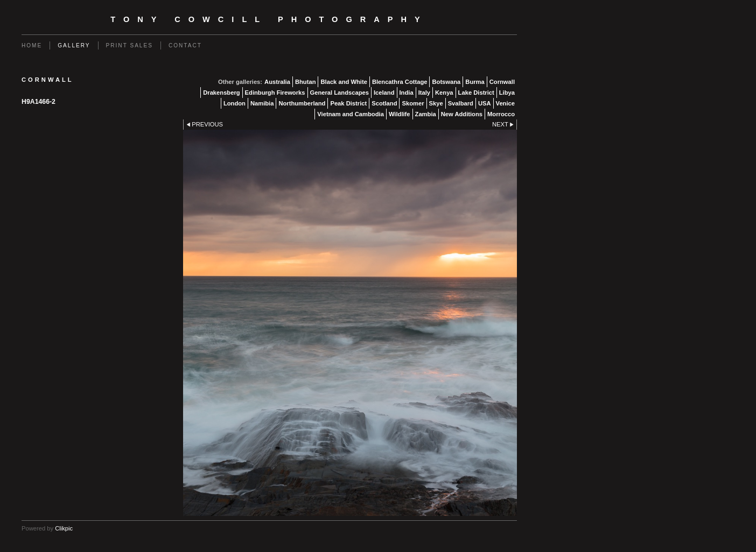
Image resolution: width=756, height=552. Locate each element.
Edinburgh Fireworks (275, 93)
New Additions (462, 114)
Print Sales (129, 45)
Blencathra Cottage (400, 82)
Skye (436, 103)
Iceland (384, 93)
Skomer (413, 103)
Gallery (74, 45)
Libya (507, 93)
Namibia (262, 103)
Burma (475, 82)
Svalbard (461, 103)
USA (485, 103)
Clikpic (64, 528)
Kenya (444, 93)
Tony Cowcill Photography (269, 19)
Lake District (476, 93)
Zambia (426, 114)
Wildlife (400, 114)
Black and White (344, 82)
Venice (505, 103)
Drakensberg (221, 93)
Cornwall (502, 82)
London (234, 103)
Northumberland (302, 103)
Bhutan (306, 82)
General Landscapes (339, 93)
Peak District (348, 103)
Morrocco (501, 114)
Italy (424, 93)
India (407, 93)
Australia (277, 82)
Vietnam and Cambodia (351, 114)
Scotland (384, 103)
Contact (185, 45)
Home (32, 45)
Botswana (446, 82)
